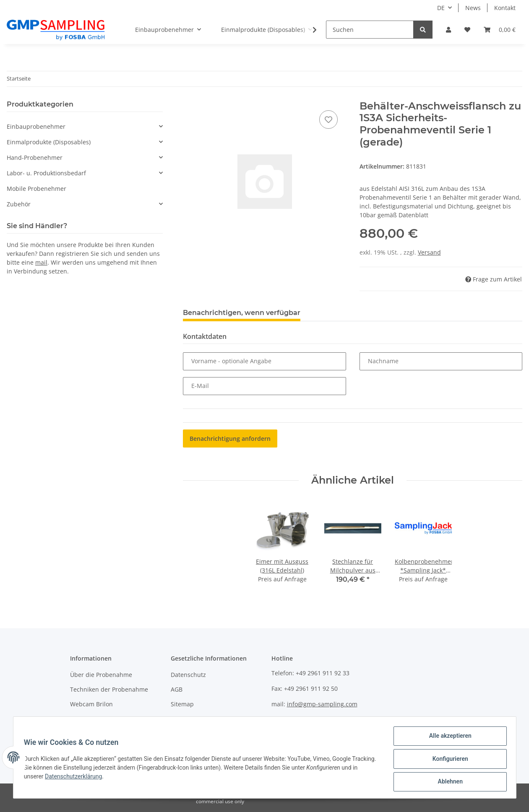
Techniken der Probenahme (109, 689)
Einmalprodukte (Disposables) (49, 142)
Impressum (187, 719)
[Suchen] (370, 30)
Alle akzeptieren (447, 739)
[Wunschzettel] (467, 30)
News (473, 8)
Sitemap (182, 704)
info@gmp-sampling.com (322, 704)
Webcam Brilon (91, 704)
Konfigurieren (447, 760)
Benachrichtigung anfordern (230, 439)
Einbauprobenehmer (36, 126)
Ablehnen (447, 782)
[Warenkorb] (500, 30)
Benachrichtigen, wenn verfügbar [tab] (242, 313)
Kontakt (505, 8)
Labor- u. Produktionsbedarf (46, 173)
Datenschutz (188, 675)
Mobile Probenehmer (36, 189)
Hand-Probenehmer (35, 157)
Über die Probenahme (101, 675)
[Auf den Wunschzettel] (328, 120)
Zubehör (19, 204)
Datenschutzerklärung (94, 778)
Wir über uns (89, 719)
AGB (177, 689)
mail (41, 262)
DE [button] (441, 8)
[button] (448, 30)
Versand (429, 252)
